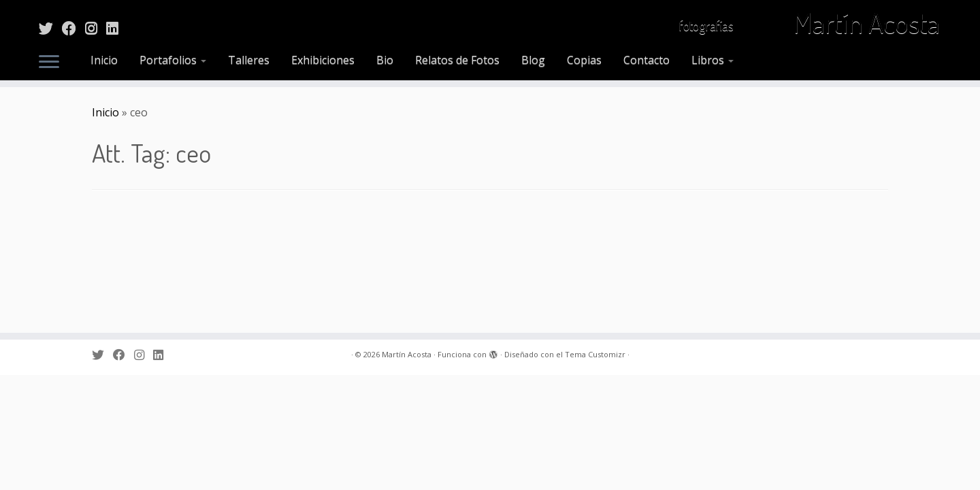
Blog (533, 60)
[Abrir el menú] (49, 63)
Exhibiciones (323, 60)
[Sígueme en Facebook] (73, 28)
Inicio (104, 60)
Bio (385, 60)
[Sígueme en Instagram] (96, 28)
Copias (584, 60)
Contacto (647, 60)
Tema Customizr (595, 469)
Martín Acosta (867, 27)
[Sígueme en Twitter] (50, 28)
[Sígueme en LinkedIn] (117, 28)
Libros (713, 60)
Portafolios (173, 60)
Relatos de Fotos (457, 60)
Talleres (249, 60)
